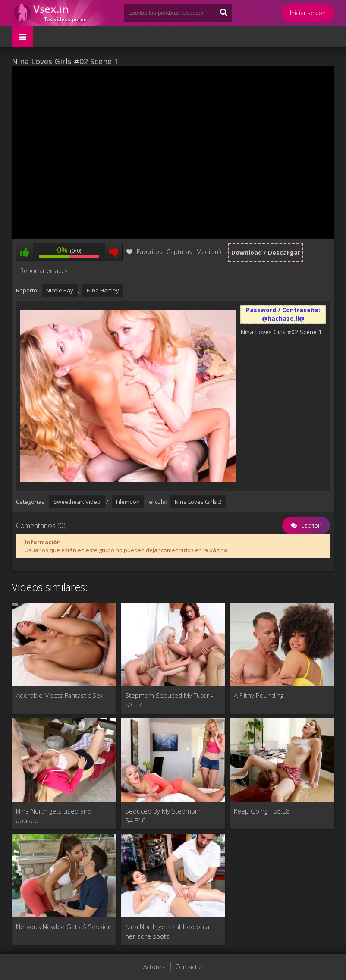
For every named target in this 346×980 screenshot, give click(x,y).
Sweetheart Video (77, 502)
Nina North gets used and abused (54, 816)
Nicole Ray (60, 290)
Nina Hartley (103, 290)
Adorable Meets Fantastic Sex (60, 695)
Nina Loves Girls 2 (198, 502)
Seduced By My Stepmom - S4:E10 (165, 816)
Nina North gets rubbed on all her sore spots (168, 931)
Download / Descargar (266, 253)
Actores (154, 967)
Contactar (189, 967)
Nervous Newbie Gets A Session (64, 927)
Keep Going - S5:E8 (262, 811)
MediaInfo (210, 252)
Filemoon (128, 502)
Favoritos (144, 252)
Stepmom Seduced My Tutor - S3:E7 (169, 700)
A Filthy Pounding (259, 695)
